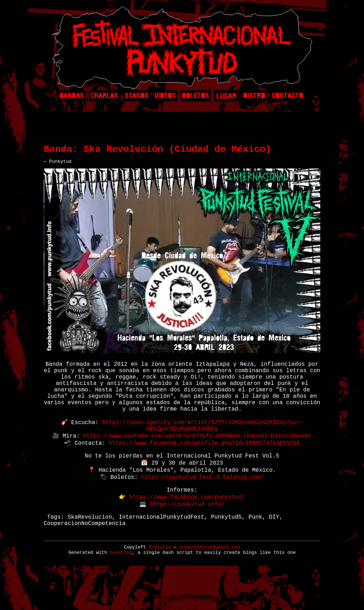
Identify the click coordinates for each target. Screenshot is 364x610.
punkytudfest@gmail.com (210, 583)
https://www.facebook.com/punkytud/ (187, 528)
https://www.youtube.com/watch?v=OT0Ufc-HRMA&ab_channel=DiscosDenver (197, 457)
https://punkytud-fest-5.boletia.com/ (203, 504)
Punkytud (160, 583)
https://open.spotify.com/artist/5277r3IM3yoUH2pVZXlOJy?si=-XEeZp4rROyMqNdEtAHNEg (203, 445)
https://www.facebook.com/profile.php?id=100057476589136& (204, 465)
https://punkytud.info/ (187, 535)
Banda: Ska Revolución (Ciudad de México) (157, 152)
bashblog (121, 588)
